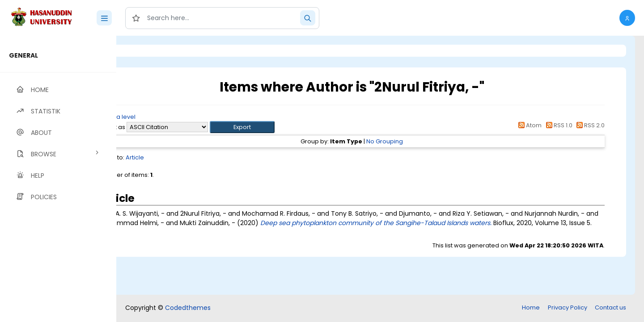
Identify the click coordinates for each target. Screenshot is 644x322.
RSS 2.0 (589, 125)
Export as (160, 127)
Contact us (610, 307)
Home (531, 307)
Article (182, 157)
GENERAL (23, 55)
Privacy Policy (568, 307)
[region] (58, 179)
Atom (529, 125)
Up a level (165, 117)
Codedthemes (188, 308)
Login (154, 51)
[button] (627, 18)
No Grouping (409, 141)
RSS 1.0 (557, 125)
